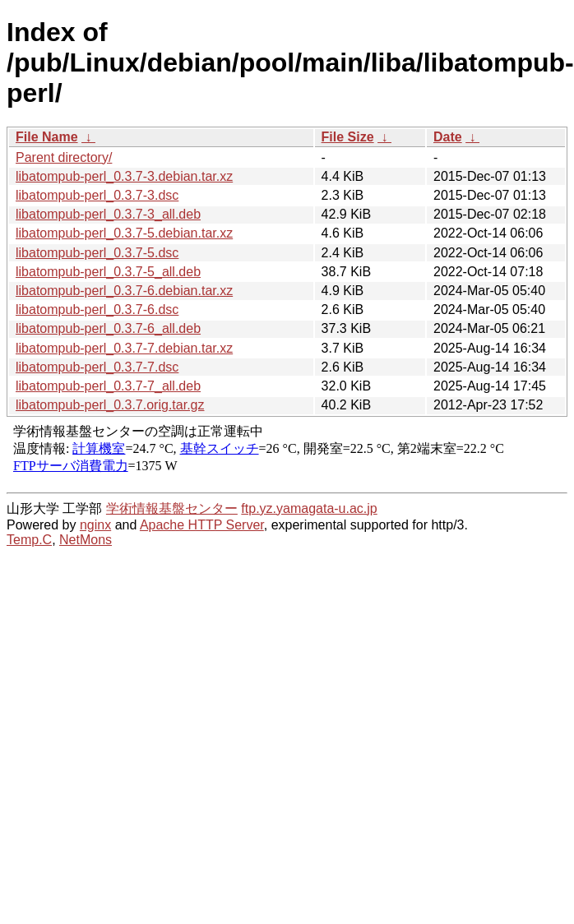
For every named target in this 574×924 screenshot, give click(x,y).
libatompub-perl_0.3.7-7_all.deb (108, 386)
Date (448, 137)
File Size (348, 137)
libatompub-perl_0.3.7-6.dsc (97, 310)
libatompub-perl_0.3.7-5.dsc (97, 253)
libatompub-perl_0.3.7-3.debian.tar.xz (124, 176)
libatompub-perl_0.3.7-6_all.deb (108, 328)
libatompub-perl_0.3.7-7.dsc (97, 367)
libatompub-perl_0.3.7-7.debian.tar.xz (124, 348)
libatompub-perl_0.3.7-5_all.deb (108, 272)
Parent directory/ (64, 157)
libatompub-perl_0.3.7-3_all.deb (108, 214)
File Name (47, 137)
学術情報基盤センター (172, 508)
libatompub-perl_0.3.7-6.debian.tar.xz (124, 291)
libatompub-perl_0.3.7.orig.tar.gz (110, 405)
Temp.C (29, 540)
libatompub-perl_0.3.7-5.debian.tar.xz (124, 233)
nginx (95, 525)
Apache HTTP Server (202, 525)
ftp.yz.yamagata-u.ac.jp (309, 508)
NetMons (86, 540)
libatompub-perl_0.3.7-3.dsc (97, 195)
